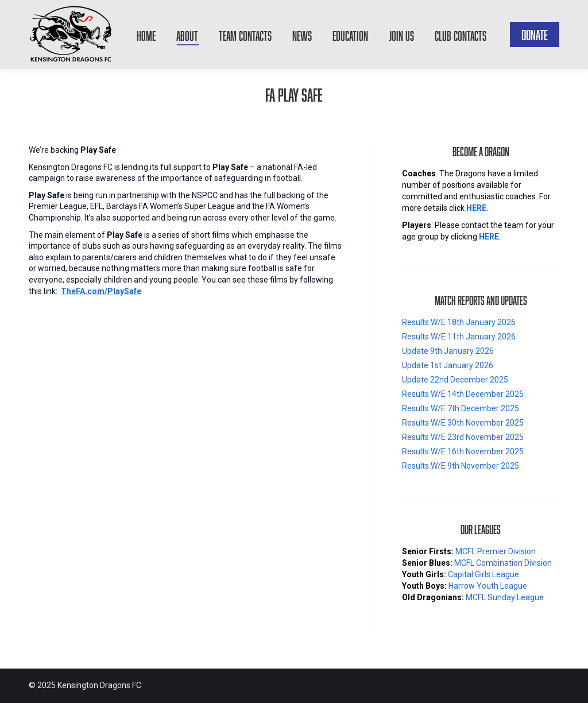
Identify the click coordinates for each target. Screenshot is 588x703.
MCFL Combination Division (503, 563)
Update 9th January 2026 (448, 351)
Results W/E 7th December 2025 (461, 408)
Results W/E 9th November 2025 (461, 466)
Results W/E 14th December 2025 (463, 394)
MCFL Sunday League (505, 597)
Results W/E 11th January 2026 (459, 337)
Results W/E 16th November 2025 (463, 451)
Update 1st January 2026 (448, 365)
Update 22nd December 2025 (455, 380)
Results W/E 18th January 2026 (459, 322)
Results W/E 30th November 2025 (463, 423)
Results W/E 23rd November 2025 (463, 437)
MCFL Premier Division (496, 551)
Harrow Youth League (488, 586)
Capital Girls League (483, 574)
